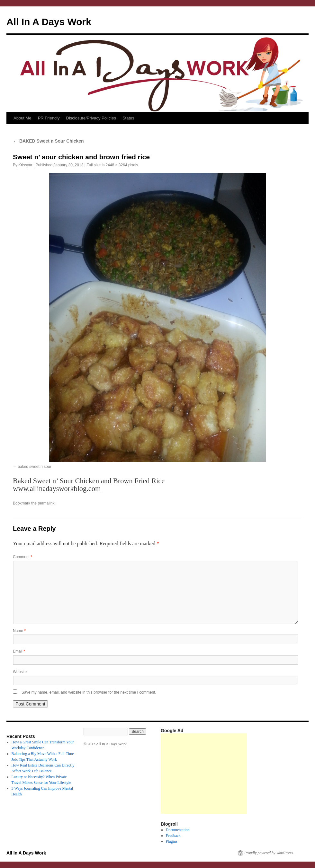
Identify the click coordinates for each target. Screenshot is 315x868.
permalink (46, 503)
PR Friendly (49, 118)
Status (128, 118)
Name (19, 631)
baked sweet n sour (34, 467)
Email (19, 651)
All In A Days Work (49, 22)
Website (20, 672)
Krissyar (25, 165)
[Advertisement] (204, 774)
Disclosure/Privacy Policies (91, 118)
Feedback (173, 836)
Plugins (172, 841)
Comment (22, 557)
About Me (22, 118)
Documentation (178, 830)
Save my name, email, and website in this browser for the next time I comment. (89, 692)
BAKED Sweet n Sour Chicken (48, 141)
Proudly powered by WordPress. (269, 853)
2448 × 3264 (116, 165)
